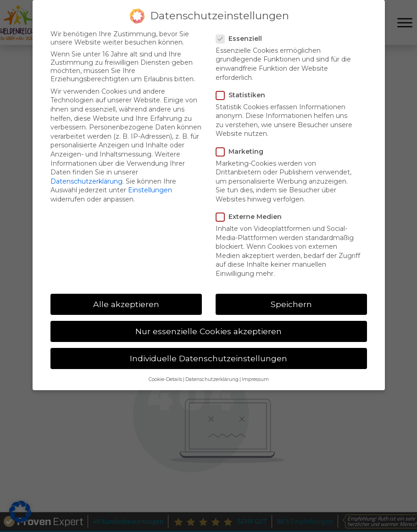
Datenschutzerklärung (86, 181)
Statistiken (243, 95)
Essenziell (242, 39)
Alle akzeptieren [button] (126, 304)
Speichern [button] (291, 304)
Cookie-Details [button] (165, 379)
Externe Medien (252, 217)
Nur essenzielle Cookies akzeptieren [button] (208, 331)
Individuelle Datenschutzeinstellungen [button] (208, 358)
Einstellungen (150, 190)
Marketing (242, 151)
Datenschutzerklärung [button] (212, 379)
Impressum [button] (255, 379)
